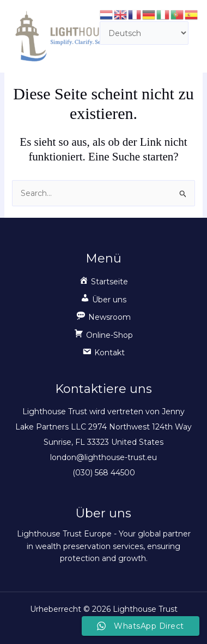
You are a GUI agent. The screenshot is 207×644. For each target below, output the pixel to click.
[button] (103, 302)
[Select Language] (144, 33)
